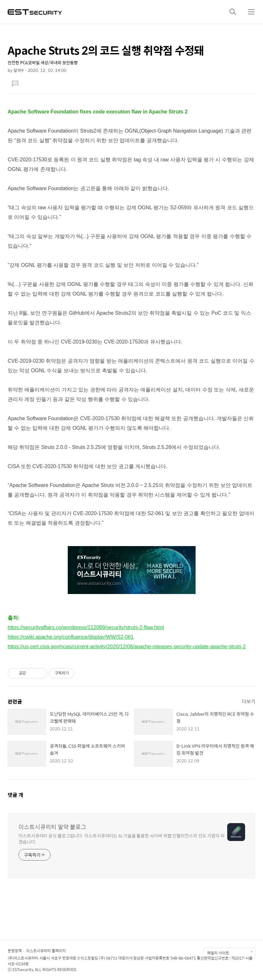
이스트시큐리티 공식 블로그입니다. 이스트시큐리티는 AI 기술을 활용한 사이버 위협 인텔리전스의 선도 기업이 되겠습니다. (122, 838)
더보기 (249, 701)
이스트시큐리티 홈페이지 (46, 951)
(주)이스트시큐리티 (23, 958)
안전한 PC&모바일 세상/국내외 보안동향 (43, 62)
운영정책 (15, 951)
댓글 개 (15, 795)
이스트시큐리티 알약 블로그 (52, 827)
